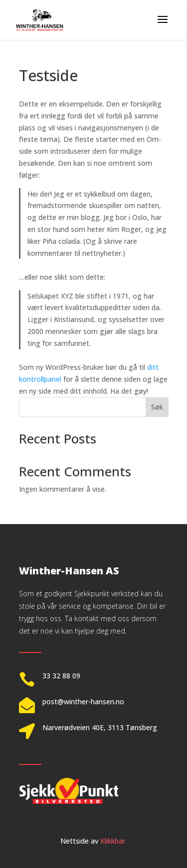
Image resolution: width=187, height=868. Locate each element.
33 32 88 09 (61, 676)
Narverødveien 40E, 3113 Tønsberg (100, 727)
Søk (157, 407)
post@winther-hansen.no (83, 702)
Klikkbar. (113, 841)
